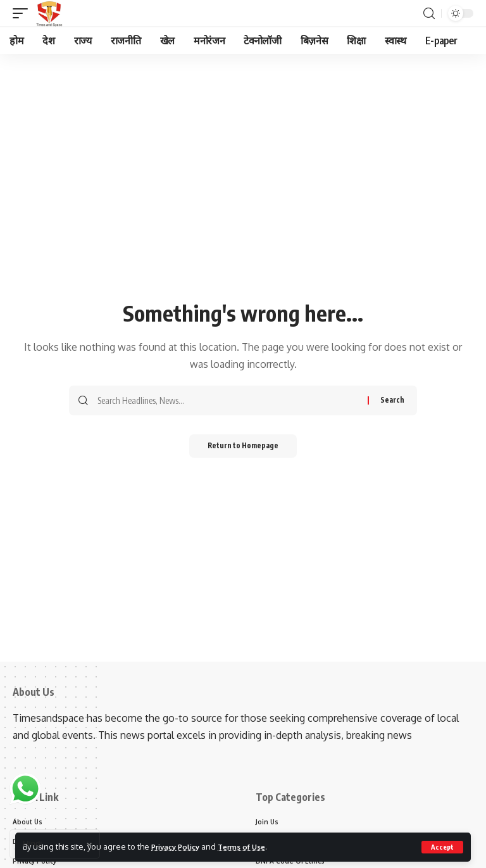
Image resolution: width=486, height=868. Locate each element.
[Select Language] (55, 844)
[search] (429, 14)
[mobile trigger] (23, 13)
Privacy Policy (179, 846)
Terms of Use (252, 846)
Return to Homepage (243, 447)
